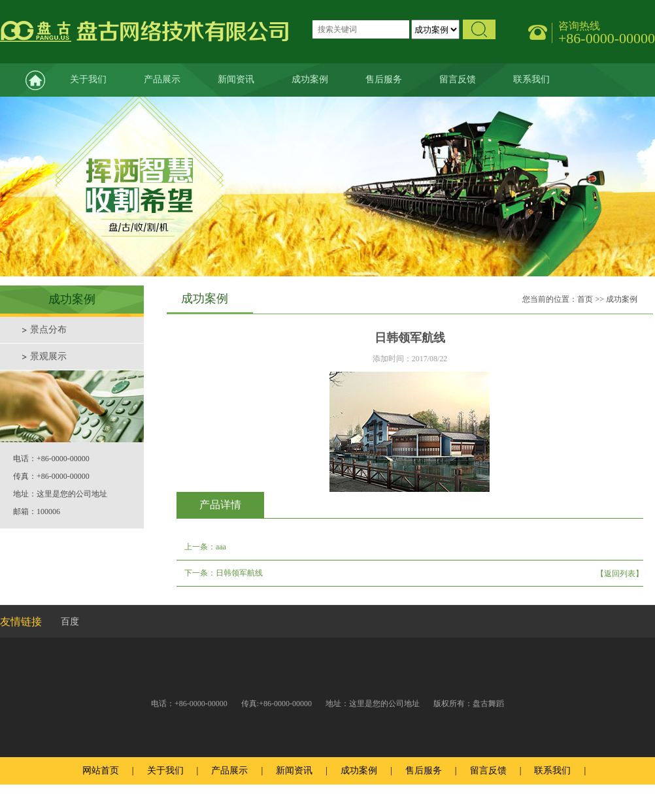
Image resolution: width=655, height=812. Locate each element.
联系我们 (531, 79)
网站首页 (25, 80)
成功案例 (310, 79)
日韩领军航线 (239, 573)
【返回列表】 (620, 574)
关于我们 (88, 79)
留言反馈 (458, 79)
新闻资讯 (236, 79)
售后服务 (384, 79)
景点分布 (48, 330)
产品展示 (162, 79)
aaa (221, 547)
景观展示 (48, 356)
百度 (70, 622)
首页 (585, 299)
